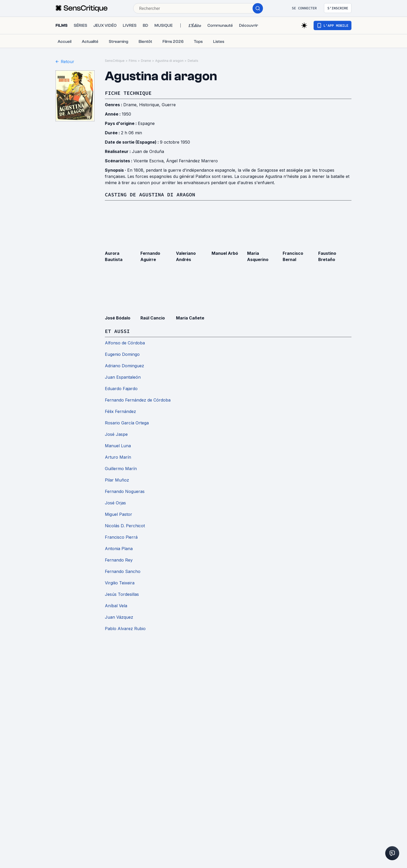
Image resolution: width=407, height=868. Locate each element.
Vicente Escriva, (150, 161)
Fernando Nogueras (125, 491)
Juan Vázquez (119, 617)
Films (133, 61)
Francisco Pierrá (121, 537)
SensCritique (115, 61)
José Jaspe (116, 434)
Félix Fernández (120, 411)
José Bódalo (118, 318)
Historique (149, 105)
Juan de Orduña (148, 151)
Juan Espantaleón (123, 377)
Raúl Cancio (153, 318)
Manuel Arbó (225, 253)
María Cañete (190, 318)
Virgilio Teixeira (120, 583)
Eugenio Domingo (122, 354)
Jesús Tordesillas (122, 594)
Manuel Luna (118, 446)
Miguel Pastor (118, 514)
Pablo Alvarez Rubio (125, 629)
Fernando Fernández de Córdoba (138, 400)
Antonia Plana (119, 549)
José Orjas (115, 503)
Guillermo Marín (121, 469)
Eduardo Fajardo (121, 389)
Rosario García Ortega (127, 423)
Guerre (169, 105)
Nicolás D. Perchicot (125, 526)
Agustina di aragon (169, 61)
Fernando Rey (119, 560)
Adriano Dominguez (124, 366)
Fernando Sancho (123, 571)
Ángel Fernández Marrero (192, 161)
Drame (146, 61)
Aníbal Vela (116, 606)
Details (193, 61)
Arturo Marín (118, 457)
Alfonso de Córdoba (125, 343)
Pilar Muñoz (117, 480)
